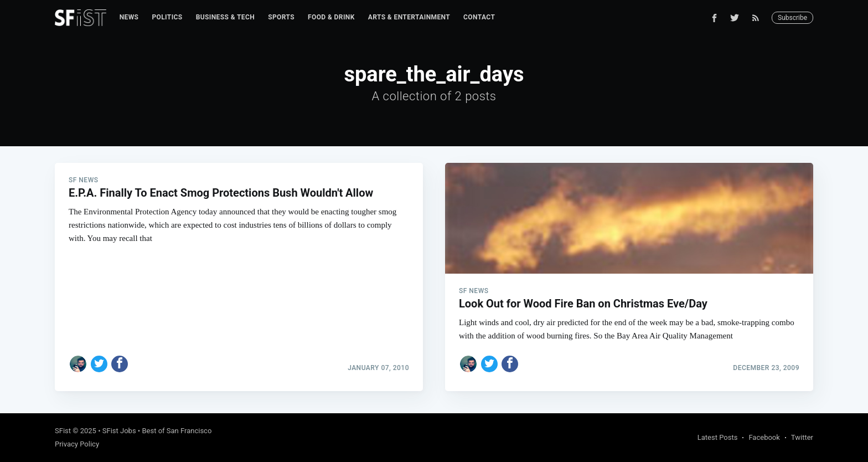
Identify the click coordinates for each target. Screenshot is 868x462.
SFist (63, 431)
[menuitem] (129, 17)
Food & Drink (331, 17)
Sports (281, 17)
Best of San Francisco (177, 431)
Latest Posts (718, 437)
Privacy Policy (77, 444)
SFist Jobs (119, 431)
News (129, 17)
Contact (479, 17)
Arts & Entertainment (409, 17)
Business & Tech (226, 17)
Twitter (802, 437)
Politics (167, 17)
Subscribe (792, 18)
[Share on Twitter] (99, 364)
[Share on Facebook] (120, 364)
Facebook (764, 437)
